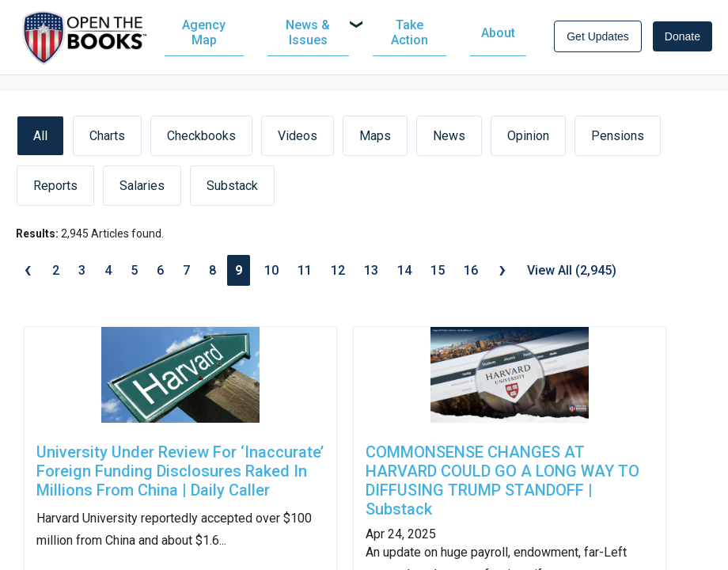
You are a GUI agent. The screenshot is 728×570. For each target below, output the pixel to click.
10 (271, 276)
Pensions (618, 141)
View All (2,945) (572, 276)
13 (371, 276)
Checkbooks (201, 141)
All (40, 141)
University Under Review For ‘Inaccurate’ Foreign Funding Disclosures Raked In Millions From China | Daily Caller (180, 477)
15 (438, 276)
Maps (375, 141)
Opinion (528, 141)
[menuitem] (218, 36)
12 (338, 276)
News (449, 141)
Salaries (142, 191)
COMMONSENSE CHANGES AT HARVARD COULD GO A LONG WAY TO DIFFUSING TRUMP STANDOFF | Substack (502, 487)
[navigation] (353, 36)
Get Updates (598, 40)
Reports (55, 191)
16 (471, 276)
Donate (682, 40)
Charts (107, 141)
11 (305, 276)
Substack (232, 191)
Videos (298, 141)
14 (404, 276)
